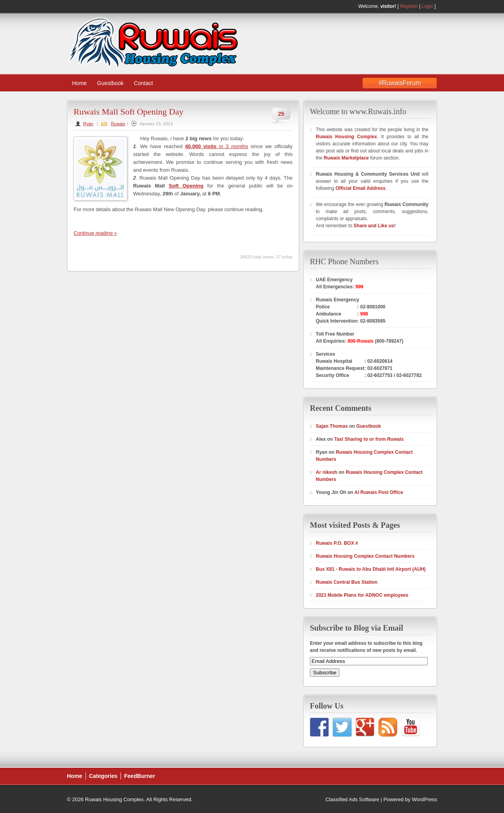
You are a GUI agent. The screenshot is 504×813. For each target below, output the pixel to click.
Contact (143, 83)
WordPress (424, 799)
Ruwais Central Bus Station (347, 582)
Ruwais (118, 124)
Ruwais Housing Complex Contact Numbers (365, 556)
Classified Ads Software (352, 799)
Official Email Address (360, 188)
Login (427, 6)
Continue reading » (95, 233)
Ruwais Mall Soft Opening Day (129, 112)
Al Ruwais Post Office (379, 492)
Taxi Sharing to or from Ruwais (369, 439)
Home (79, 83)
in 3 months (217, 146)
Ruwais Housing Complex (346, 137)
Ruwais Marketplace (347, 158)
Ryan (88, 124)
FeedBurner (140, 776)
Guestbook (110, 83)
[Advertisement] (374, 40)
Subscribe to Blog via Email (357, 628)
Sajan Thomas (332, 426)
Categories (103, 776)
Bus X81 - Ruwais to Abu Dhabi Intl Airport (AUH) (371, 569)
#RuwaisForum (400, 83)
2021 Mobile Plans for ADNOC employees (362, 595)
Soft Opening (186, 186)
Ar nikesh (327, 472)
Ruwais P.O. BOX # (337, 543)
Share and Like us (374, 226)
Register (409, 6)
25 (281, 114)
